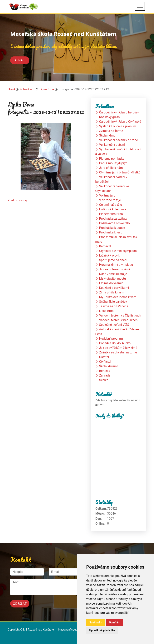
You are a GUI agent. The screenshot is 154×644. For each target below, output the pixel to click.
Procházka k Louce (112, 228)
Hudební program (111, 339)
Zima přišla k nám (111, 292)
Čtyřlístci (105, 362)
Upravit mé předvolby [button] (102, 630)
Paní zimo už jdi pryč (113, 163)
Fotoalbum (27, 89)
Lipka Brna (47, 89)
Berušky (104, 371)
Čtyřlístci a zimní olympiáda (118, 251)
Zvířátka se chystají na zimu (118, 352)
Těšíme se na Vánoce (114, 306)
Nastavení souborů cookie (74, 630)
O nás (20, 60)
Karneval (105, 246)
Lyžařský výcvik (109, 255)
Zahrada (105, 375)
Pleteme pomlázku (112, 159)
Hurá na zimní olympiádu (116, 265)
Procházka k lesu (111, 232)
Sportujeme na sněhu (114, 260)
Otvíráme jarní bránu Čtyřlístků (120, 172)
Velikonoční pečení (112, 145)
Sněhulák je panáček (113, 302)
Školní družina (109, 366)
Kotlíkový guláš (109, 117)
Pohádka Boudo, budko (115, 343)
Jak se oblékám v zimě (115, 269)
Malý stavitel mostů (112, 279)
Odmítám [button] (115, 622)
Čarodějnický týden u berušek (119, 112)
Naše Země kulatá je (113, 274)
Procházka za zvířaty (113, 219)
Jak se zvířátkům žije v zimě (118, 348)
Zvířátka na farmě (111, 131)
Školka (104, 380)
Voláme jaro (107, 195)
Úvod (11, 89)
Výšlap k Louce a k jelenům (117, 126)
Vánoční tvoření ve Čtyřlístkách (120, 315)
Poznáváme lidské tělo (114, 223)
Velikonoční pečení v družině (118, 140)
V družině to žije (110, 200)
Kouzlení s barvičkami (114, 288)
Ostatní (104, 357)
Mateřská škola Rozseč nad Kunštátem (63, 34)
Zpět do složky (18, 200)
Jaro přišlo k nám (111, 168)
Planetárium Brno (111, 214)
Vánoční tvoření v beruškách (118, 320)
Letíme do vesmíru (112, 283)
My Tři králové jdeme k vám (118, 297)
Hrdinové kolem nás (113, 209)
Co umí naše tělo (110, 205)
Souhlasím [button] (96, 622)
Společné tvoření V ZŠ (114, 325)
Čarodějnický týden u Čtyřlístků (120, 122)
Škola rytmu (107, 135)
